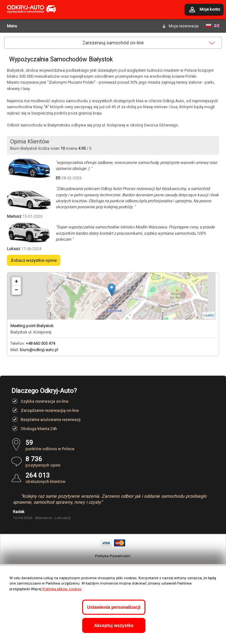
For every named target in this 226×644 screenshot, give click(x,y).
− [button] (17, 290)
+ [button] (17, 282)
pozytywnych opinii (120, 461)
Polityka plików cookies (62, 589)
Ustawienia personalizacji (114, 607)
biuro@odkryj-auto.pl (39, 350)
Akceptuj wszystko (114, 625)
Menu (12, 26)
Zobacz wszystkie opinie (34, 260)
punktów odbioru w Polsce (120, 445)
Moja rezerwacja (184, 26)
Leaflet (209, 315)
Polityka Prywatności (113, 556)
